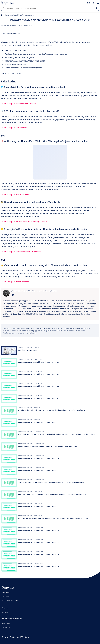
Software (5, 612)
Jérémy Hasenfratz (10, 26)
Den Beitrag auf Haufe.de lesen (15, 195)
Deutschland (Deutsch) (21, 637)
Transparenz (6, 596)
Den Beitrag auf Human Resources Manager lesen (24, 222)
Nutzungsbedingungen (10, 600)
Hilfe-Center (6, 627)
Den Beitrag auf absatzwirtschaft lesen (19, 104)
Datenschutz (6, 592)
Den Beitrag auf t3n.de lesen (14, 128)
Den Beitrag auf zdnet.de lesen (15, 282)
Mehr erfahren (31, 333)
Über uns (5, 608)
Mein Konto (6, 623)
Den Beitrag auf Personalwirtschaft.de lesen (21, 252)
